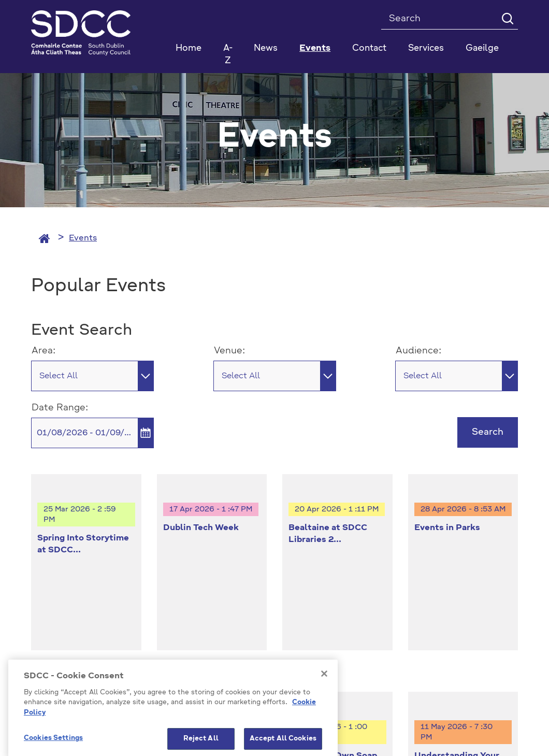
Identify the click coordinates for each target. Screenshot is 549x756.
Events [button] (315, 48)
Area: (44, 351)
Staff (400, 661)
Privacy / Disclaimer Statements (215, 661)
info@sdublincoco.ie (73, 629)
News (266, 48)
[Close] (324, 719)
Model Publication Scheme (84, 661)
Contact (369, 48)
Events (83, 238)
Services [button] (426, 48)
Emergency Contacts (335, 661)
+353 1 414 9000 (68, 611)
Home (189, 48)
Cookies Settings (466, 614)
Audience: (418, 351)
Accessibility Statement (471, 661)
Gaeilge (482, 48)
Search (488, 432)
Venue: (229, 351)
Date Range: (60, 408)
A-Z (228, 55)
